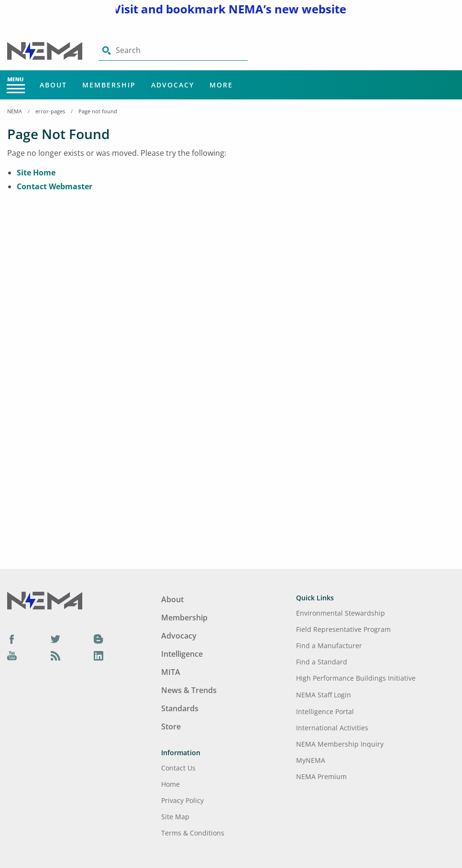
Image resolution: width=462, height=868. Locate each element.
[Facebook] (12, 639)
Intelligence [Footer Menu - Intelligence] (182, 654)
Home (170, 784)
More (221, 85)
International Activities (332, 728)
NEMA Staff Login (324, 695)
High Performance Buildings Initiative (356, 678)
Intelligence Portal (325, 711)
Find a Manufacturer (329, 646)
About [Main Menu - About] (53, 85)
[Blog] (99, 639)
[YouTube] (12, 656)
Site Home (36, 173)
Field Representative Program (343, 629)
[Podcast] (55, 656)
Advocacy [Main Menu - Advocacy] (173, 85)
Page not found (98, 111)
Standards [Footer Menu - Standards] (180, 708)
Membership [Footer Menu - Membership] (184, 618)
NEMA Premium (321, 776)
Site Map (175, 817)
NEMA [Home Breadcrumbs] (15, 111)
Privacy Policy (182, 800)
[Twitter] (55, 639)
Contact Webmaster (55, 186)
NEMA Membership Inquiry (340, 744)
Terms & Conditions (193, 833)
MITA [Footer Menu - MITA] (171, 672)
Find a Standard (322, 662)
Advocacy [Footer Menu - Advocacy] (179, 636)
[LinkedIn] (99, 656)
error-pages (50, 111)
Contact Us (178, 768)
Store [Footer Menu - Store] (171, 727)
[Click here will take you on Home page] (46, 50)
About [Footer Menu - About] (172, 599)
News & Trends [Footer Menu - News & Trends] (189, 690)
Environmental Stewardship (341, 613)
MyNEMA (311, 760)
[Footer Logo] (45, 600)
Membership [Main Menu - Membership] (109, 85)
